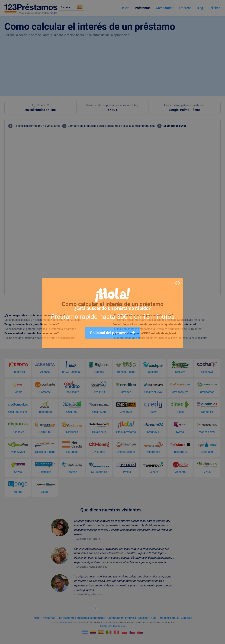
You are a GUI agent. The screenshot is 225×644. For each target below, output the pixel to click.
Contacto (187, 618)
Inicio (126, 8)
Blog (200, 8)
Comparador (165, 8)
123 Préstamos (66, 623)
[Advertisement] (112, 64)
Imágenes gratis (169, 618)
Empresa (185, 8)
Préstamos (143, 8)
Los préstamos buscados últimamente (81, 618)
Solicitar (214, 8)
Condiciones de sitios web (112, 626)
